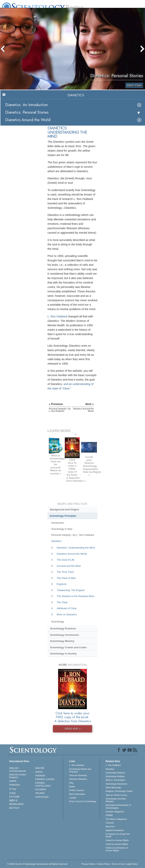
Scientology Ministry (62, 641)
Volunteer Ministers (78, 779)
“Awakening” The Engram (71, 590)
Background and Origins (65, 509)
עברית (13, 789)
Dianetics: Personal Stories (27, 112)
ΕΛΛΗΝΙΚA (41, 789)
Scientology (58, 622)
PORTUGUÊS (42, 797)
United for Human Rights (117, 840)
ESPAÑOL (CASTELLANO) (43, 784)
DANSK (13, 781)
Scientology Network (115, 773)
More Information (77, 794)
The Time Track (65, 572)
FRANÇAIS (15, 785)
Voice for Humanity (78, 775)
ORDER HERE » (72, 729)
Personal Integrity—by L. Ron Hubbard (72, 535)
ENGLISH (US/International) (17, 769)
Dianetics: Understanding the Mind (76, 548)
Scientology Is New (62, 529)
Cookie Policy (103, 864)
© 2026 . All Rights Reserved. (38, 864)
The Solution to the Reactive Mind (75, 596)
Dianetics (56, 541)
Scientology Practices (63, 629)
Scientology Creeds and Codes (68, 647)
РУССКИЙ (14, 797)
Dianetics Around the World (28, 120)
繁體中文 (13, 800)
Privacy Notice (88, 864)
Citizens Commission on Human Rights (117, 849)
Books (72, 787)
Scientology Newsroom (116, 784)
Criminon (110, 823)
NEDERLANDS (16, 804)
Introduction (58, 523)
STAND (109, 815)
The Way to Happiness (116, 819)
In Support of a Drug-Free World (118, 835)
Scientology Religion (115, 776)
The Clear (62, 602)
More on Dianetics (67, 614)
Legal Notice (132, 864)
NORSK (39, 772)
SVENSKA (40, 776)
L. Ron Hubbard (57, 316)
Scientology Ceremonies (65, 635)
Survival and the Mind (69, 566)
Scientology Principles (63, 516)
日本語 (12, 793)
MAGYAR (40, 768)
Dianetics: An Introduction (26, 105)
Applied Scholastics (115, 830)
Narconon (110, 826)
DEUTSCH (14, 808)
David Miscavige (113, 787)
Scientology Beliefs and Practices (80, 770)
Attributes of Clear (67, 608)
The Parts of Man (66, 578)
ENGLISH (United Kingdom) (18, 776)
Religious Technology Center (119, 791)
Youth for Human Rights (117, 844)
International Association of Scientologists (118, 806)
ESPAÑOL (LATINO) (45, 779)
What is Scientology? (115, 780)
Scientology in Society (63, 654)
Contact (73, 798)
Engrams (62, 584)
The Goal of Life (66, 560)
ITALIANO (40, 793)
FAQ (71, 783)
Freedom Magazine (115, 812)
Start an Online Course (116, 795)
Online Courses (76, 790)
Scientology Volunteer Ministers (116, 800)
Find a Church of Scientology (83, 801)
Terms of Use (118, 864)
